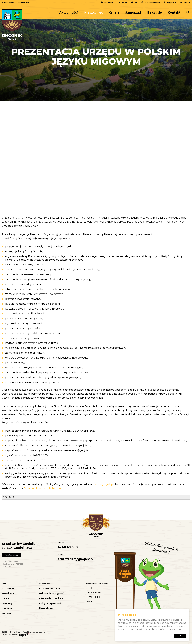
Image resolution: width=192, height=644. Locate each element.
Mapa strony (23, 2)
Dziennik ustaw (93, 593)
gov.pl (89, 588)
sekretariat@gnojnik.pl (76, 559)
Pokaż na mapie (12, 555)
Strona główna (8, 2)
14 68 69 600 (68, 547)
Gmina (114, 12)
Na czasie (154, 12)
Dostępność (109, 2)
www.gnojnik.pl (104, 484)
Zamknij (180, 636)
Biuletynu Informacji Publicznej (42, 488)
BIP (136, 2)
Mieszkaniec (93, 12)
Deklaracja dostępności (52, 593)
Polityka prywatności (51, 603)
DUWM (89, 601)
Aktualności (68, 12)
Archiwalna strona (49, 589)
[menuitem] (70, 12)
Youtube (187, 2)
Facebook (172, 2)
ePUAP (125, 2)
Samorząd (133, 12)
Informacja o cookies (51, 598)
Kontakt (174, 12)
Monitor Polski (93, 597)
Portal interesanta (152, 2)
